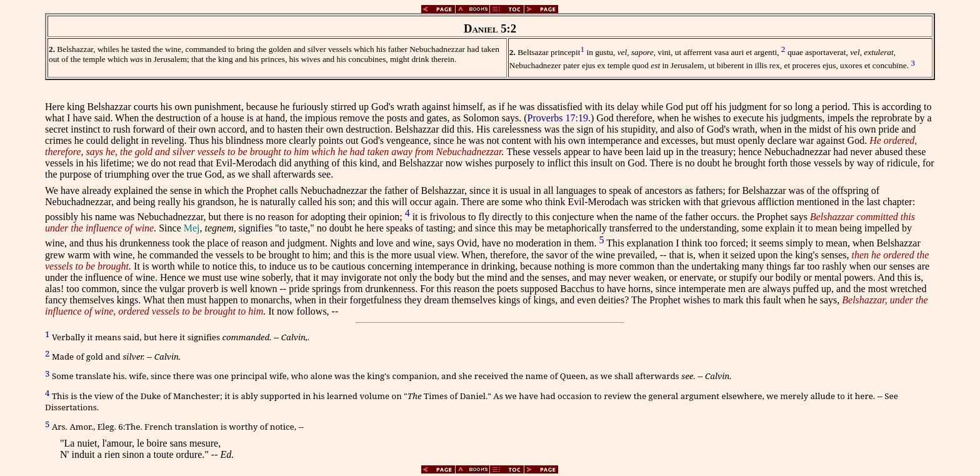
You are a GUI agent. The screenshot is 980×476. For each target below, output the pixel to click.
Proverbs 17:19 (558, 118)
